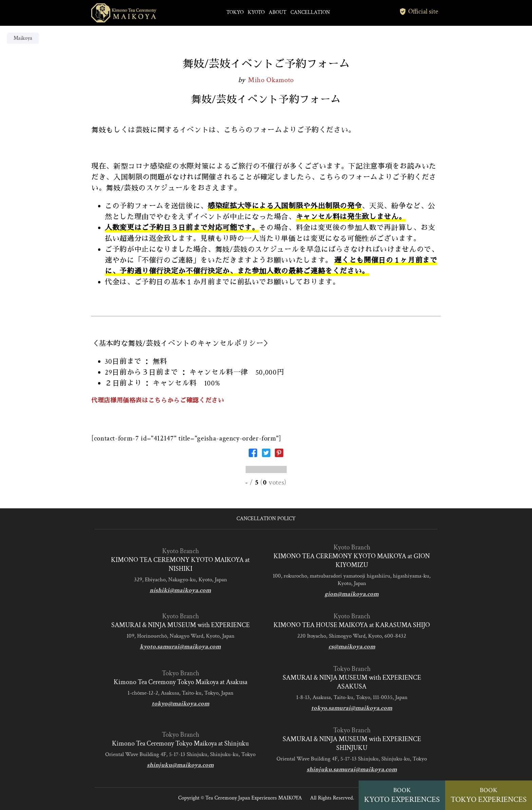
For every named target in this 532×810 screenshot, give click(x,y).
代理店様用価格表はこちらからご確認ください (158, 401)
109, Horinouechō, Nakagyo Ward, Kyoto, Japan (180, 636)
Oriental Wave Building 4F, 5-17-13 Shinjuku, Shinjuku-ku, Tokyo (180, 754)
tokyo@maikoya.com (180, 704)
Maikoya (23, 38)
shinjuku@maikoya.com (180, 765)
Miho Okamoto (271, 80)
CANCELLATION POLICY (266, 519)
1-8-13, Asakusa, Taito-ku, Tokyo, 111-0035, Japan (352, 697)
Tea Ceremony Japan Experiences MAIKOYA (254, 798)
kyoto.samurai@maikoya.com (180, 647)
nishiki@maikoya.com (180, 590)
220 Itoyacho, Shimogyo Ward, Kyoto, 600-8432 (352, 636)
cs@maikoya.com (352, 647)
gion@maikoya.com (352, 594)
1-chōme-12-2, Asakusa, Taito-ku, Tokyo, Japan (180, 693)
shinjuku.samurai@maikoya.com (352, 769)
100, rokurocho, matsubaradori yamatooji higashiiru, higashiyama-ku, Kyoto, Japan (352, 580)
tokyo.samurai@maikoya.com (352, 708)
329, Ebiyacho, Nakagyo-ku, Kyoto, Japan (180, 580)
